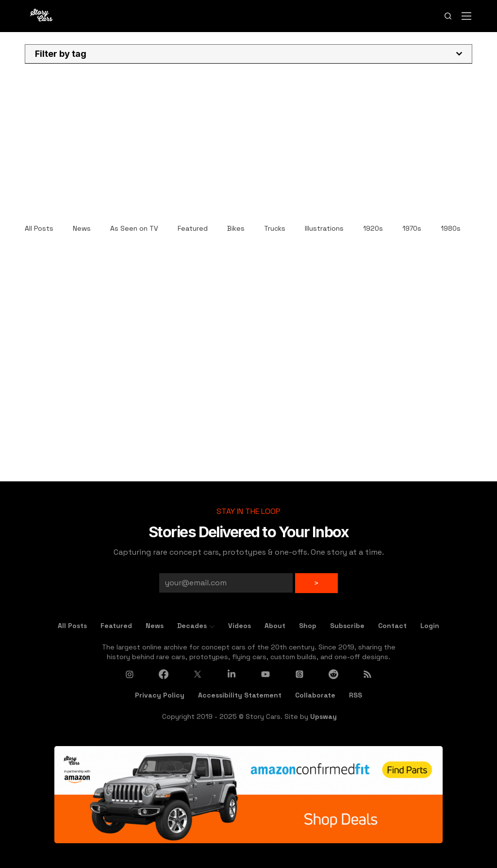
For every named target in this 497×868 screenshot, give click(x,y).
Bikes (236, 228)
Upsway (323, 716)
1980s (451, 228)
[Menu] (467, 16)
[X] (198, 674)
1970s (412, 228)
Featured (193, 228)
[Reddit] (333, 674)
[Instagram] (130, 674)
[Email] (223, 583)
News (82, 228)
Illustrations (324, 228)
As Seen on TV (134, 228)
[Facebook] (164, 674)
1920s (373, 228)
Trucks (275, 228)
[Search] (448, 16)
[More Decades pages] (212, 627)
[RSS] (367, 674)
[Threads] (299, 674)
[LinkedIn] (232, 674)
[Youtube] (265, 674)
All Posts (39, 228)
